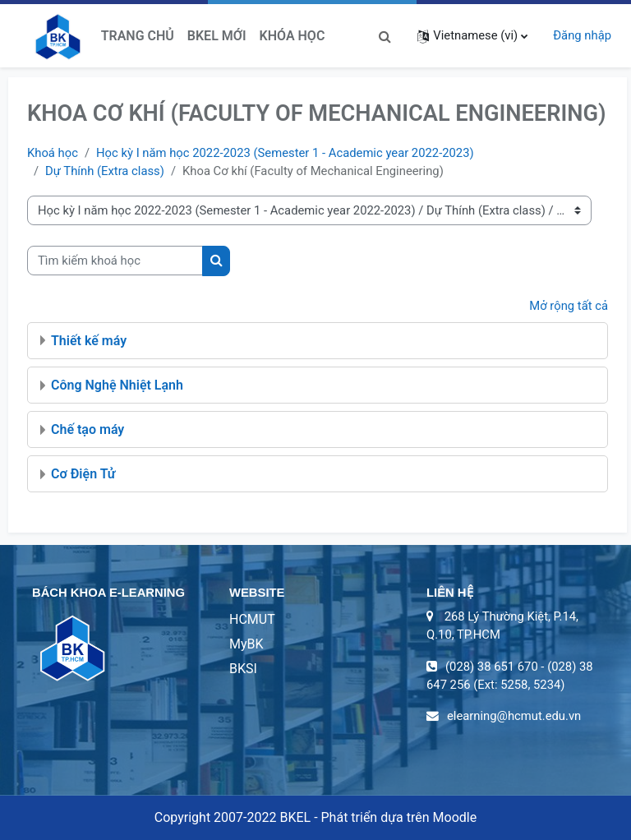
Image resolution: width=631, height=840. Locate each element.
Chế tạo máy (88, 429)
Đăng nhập (582, 35)
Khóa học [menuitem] (292, 36)
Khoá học (53, 153)
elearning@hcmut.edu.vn (514, 716)
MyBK (246, 644)
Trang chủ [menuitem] (138, 36)
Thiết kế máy (89, 341)
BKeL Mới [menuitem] (217, 36)
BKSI (243, 669)
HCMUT (252, 619)
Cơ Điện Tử (83, 474)
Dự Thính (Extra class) (105, 171)
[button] (385, 35)
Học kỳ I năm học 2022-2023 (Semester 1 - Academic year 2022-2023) (285, 153)
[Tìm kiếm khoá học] (115, 261)
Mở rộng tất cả (569, 306)
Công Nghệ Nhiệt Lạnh (117, 385)
